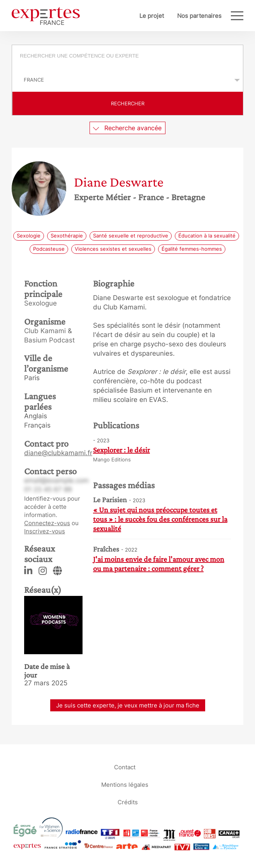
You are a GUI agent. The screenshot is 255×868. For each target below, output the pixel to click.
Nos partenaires (199, 16)
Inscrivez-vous (45, 531)
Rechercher (128, 103)
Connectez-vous (47, 523)
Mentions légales (125, 784)
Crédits (128, 802)
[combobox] (127, 57)
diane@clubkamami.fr (58, 453)
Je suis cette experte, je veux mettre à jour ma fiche (128, 705)
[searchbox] (132, 57)
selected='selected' (127, 80)
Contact (125, 767)
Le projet (152, 16)
